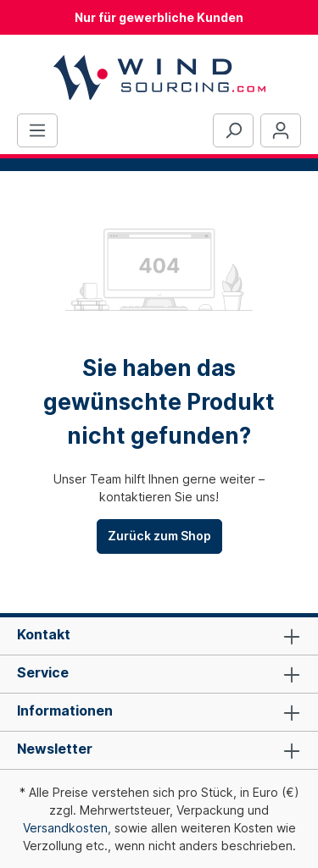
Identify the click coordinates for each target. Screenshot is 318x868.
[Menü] (37, 130)
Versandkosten (65, 828)
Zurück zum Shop (159, 536)
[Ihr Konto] (281, 130)
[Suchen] (233, 130)
